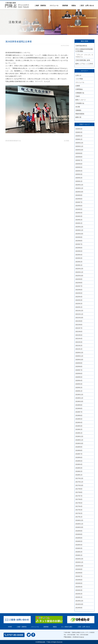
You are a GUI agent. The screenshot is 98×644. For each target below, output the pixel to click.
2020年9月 (79, 363)
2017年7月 (79, 496)
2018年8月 (79, 450)
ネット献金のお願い (67, 627)
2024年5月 (79, 209)
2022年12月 (79, 269)
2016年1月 (79, 555)
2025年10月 (79, 150)
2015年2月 (79, 594)
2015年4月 (79, 587)
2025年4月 (79, 171)
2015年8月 (79, 573)
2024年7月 (79, 202)
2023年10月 (79, 234)
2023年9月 (79, 237)
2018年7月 (79, 454)
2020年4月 (79, 381)
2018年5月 (79, 461)
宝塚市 (78, 96)
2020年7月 (79, 370)
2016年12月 (79, 520)
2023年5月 (79, 251)
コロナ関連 (79, 79)
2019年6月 (79, 416)
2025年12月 (79, 143)
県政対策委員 (80, 114)
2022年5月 (79, 293)
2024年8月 (79, 199)
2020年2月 (79, 388)
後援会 (74, 6)
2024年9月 (79, 195)
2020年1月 (79, 391)
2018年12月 (79, 436)
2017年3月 (79, 510)
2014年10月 (79, 604)
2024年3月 (79, 216)
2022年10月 (79, 276)
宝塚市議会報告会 (81, 46)
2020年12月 (79, 353)
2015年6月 (79, 580)
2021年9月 (79, 321)
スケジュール (54, 6)
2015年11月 (79, 562)
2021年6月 (79, 332)
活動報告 (78, 110)
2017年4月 (79, 506)
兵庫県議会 (79, 89)
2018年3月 (79, 468)
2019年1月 (79, 433)
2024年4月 (79, 213)
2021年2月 (79, 346)
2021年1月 (79, 349)
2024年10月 (79, 192)
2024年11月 (79, 188)
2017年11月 (79, 482)
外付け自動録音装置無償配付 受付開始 (84, 50)
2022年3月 (79, 300)
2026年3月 (79, 132)
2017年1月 (79, 517)
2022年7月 (79, 286)
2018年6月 (79, 457)
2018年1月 (79, 475)
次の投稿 (66, 141)
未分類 (78, 107)
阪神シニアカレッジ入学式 (84, 64)
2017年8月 (79, 492)
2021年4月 (79, 339)
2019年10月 (79, 401)
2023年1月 (79, 265)
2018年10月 (79, 443)
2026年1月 (79, 139)
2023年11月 (79, 230)
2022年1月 (79, 307)
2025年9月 (79, 153)
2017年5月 (79, 503)
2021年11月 (79, 314)
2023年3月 (79, 258)
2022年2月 (79, 304)
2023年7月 (79, 244)
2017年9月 (79, 489)
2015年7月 (79, 576)
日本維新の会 (80, 103)
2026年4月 (79, 129)
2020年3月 (79, 384)
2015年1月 (79, 597)
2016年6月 (79, 538)
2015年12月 (79, 559)
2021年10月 (79, 318)
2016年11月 (79, 524)
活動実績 (65, 6)
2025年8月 (79, 157)
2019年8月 (79, 408)
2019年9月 (79, 405)
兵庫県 (78, 86)
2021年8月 (79, 325)
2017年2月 (79, 513)
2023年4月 (79, 255)
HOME (10, 627)
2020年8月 (79, 367)
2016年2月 (79, 552)
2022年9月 (79, 279)
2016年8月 (79, 534)
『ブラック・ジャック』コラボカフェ (84, 56)
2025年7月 (79, 160)
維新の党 (78, 117)
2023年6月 (79, 248)
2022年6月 (79, 290)
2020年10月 (79, 360)
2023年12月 (79, 227)
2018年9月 (79, 447)
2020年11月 (79, 356)
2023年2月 (79, 262)
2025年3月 (79, 174)
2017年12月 (79, 478)
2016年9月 (79, 531)
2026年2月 (79, 136)
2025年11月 (79, 146)
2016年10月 (79, 527)
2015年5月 (79, 583)
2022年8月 (79, 283)
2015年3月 (79, 590)
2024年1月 (79, 223)
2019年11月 (79, 398)
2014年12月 (79, 601)
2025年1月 (79, 181)
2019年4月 (79, 423)
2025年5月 (79, 167)
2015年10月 (79, 566)
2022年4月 (79, 297)
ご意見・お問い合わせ (87, 6)
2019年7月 (79, 412)
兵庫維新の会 (80, 93)
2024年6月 (79, 206)
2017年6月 (79, 499)
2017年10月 (79, 485)
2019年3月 (79, 426)
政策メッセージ (81, 100)
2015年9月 (79, 569)
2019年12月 (79, 395)
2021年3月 (79, 342)
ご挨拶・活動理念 (40, 6)
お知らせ (78, 75)
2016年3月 (79, 548)
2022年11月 (79, 272)
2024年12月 (79, 185)
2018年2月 (79, 471)
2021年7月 (79, 328)
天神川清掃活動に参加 (83, 60)
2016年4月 (79, 545)
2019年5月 (79, 419)
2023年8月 (79, 241)
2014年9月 (79, 608)
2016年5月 (79, 541)
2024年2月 (79, 220)
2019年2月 (79, 429)
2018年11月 (79, 440)
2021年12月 (79, 311)
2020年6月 (79, 374)
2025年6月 (79, 164)
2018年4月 (79, 464)
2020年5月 (79, 377)
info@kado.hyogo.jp (78, 637)
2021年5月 (79, 335)
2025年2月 (79, 178)
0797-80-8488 (71, 635)
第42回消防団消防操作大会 (13, 141)
